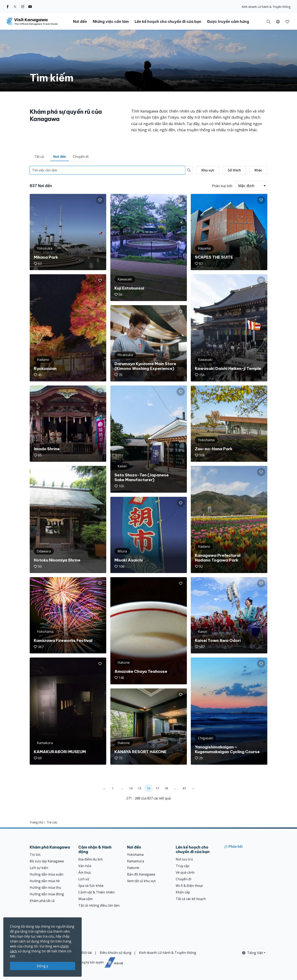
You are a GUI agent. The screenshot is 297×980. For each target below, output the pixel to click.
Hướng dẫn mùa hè (45, 881)
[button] (278, 21)
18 (166, 788)
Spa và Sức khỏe (91, 886)
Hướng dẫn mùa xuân (47, 874)
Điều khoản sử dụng (116, 953)
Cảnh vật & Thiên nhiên (97, 892)
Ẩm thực (85, 872)
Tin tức (35, 855)
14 (131, 788)
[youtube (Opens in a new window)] (30, 7)
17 (157, 788)
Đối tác (87, 953)
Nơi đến (60, 157)
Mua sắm (85, 899)
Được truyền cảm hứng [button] (228, 22)
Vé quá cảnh (185, 872)
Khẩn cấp (183, 892)
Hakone (133, 868)
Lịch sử (84, 879)
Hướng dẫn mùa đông (47, 894)
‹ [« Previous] (104, 788)
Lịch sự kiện (39, 868)
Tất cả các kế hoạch (191, 899)
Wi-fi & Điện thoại (189, 886)
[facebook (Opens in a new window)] (8, 7)
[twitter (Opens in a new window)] (15, 7)
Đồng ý (42, 966)
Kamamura (136, 861)
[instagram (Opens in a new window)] (23, 7)
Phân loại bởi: (222, 186)
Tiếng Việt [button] (253, 953)
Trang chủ (37, 822)
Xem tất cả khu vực (141, 881)
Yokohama (135, 855)
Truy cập (183, 866)
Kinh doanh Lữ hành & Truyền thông (266, 7)
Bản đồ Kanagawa (141, 874)
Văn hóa (85, 866)
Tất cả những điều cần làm (99, 905)
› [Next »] (193, 788)
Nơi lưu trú (184, 859)
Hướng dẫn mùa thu (45, 887)
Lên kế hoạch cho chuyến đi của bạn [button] (168, 22)
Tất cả (39, 157)
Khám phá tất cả (42, 901)
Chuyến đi (81, 157)
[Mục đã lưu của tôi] (287, 21)
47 (184, 788)
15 (140, 788)
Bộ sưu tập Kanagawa (47, 861)
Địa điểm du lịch (91, 859)
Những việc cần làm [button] (111, 22)
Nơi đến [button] (80, 22)
